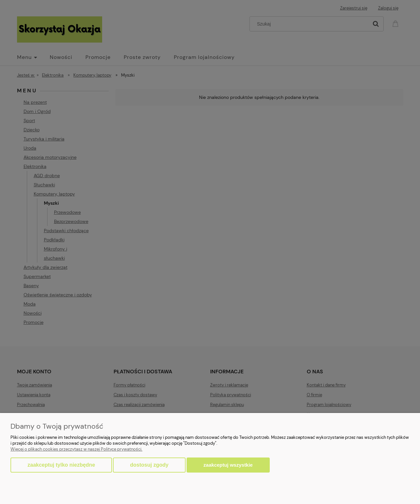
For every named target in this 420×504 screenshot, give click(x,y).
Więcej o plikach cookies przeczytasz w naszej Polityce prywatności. (76, 449)
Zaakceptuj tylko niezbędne (61, 465)
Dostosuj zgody (149, 465)
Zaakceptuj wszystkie (228, 465)
